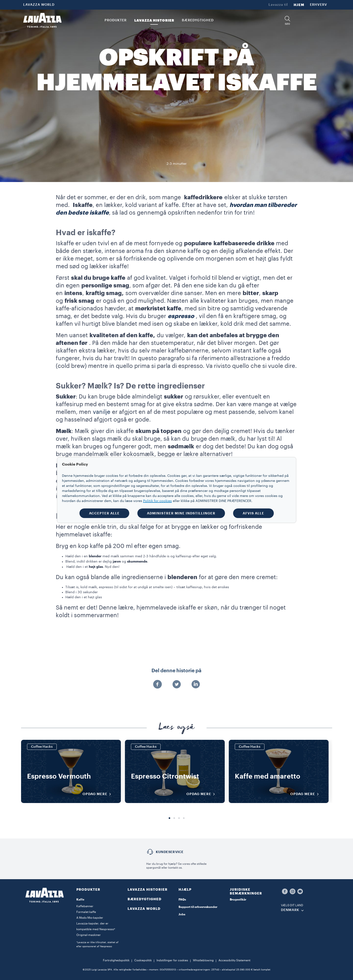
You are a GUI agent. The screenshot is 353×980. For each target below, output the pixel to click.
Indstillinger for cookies (172, 960)
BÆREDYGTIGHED (145, 899)
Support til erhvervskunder (198, 907)
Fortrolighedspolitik (116, 960)
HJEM (299, 5)
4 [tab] (184, 818)
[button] (288, 20)
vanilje (102, 412)
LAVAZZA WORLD (39, 5)
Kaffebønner (85, 906)
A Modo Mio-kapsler (90, 918)
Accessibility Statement (234, 960)
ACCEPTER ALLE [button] (104, 513)
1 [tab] (169, 818)
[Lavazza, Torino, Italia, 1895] (42, 20)
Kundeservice (170, 852)
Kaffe (80, 900)
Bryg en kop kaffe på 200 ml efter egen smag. (118, 546)
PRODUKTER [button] (116, 20)
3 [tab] (179, 818)
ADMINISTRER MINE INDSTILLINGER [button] (181, 513)
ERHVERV (319, 5)
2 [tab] (174, 818)
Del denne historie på (176, 671)
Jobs (182, 914)
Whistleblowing (203, 960)
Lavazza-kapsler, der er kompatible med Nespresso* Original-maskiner (96, 929)
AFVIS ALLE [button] (253, 513)
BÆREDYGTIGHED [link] (198, 20)
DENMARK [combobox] (290, 910)
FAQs (182, 900)
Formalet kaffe (86, 912)
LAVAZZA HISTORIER (148, 889)
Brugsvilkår (238, 900)
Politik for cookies (157, 501)
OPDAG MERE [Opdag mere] (98, 794)
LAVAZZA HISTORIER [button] (154, 20)
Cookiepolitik (143, 960)
